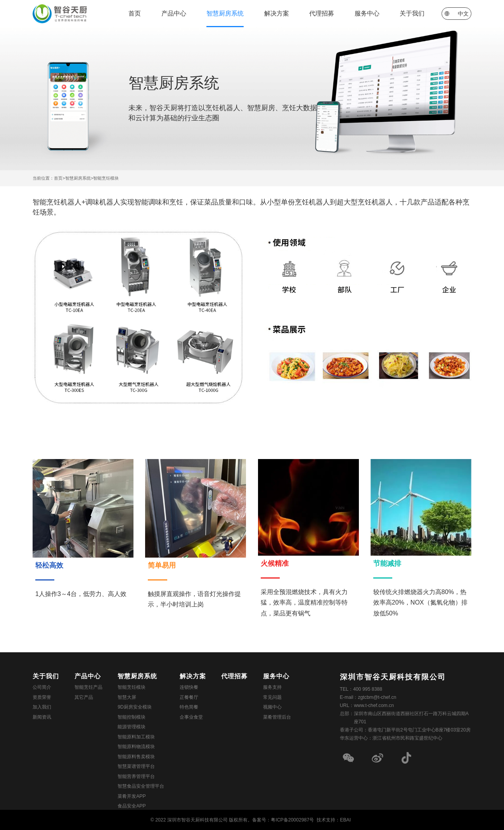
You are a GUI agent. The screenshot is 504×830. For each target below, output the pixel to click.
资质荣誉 (42, 697)
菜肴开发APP (132, 796)
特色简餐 (189, 707)
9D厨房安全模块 (135, 707)
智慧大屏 (127, 697)
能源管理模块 (132, 727)
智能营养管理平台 (136, 776)
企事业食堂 (191, 717)
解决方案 (277, 13)
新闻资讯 (42, 717)
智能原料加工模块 (136, 737)
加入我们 (42, 707)
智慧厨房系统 (225, 13)
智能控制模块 (132, 717)
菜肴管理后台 (277, 717)
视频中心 (272, 707)
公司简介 (42, 687)
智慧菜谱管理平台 (136, 766)
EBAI (345, 820)
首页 (135, 13)
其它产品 (84, 697)
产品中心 (174, 13)
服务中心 (367, 13)
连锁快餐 (189, 687)
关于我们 (412, 13)
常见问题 (272, 697)
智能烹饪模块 (106, 178)
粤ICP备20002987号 (292, 820)
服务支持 (272, 687)
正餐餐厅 (189, 697)
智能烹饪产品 (88, 687)
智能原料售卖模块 (136, 757)
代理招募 (322, 13)
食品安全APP (132, 806)
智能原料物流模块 (136, 747)
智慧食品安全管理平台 (141, 786)
